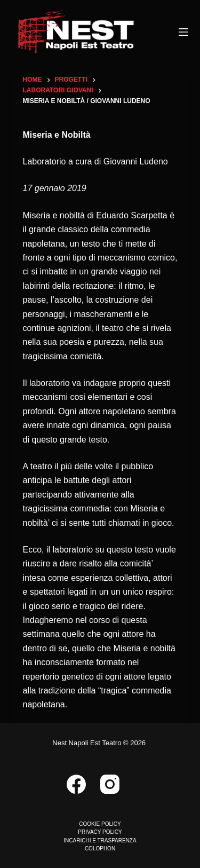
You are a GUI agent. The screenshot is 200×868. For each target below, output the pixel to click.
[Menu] (183, 32)
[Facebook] (76, 784)
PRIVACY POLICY (100, 832)
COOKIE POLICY (100, 824)
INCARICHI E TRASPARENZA (100, 841)
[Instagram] (110, 784)
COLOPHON (100, 849)
